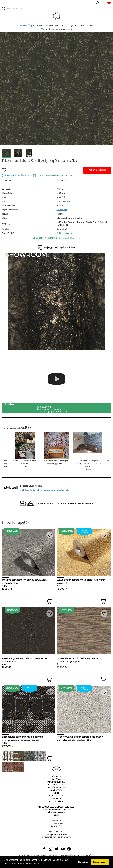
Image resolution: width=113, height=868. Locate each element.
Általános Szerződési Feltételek (56, 807)
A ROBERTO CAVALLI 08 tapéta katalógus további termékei (64, 503)
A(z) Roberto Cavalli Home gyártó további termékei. (45, 490)
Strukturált (62, 210)
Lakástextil (56, 790)
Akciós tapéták (56, 788)
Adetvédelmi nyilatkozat (57, 810)
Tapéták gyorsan (56, 782)
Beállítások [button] (33, 864)
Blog (57, 793)
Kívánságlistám (57, 812)
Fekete (66, 201)
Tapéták (33, 26)
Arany (59, 201)
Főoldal (24, 26)
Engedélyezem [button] (100, 862)
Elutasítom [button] (83, 862)
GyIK (57, 815)
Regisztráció (57, 801)
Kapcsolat (56, 799)
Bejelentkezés (57, 796)
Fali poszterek (56, 785)
